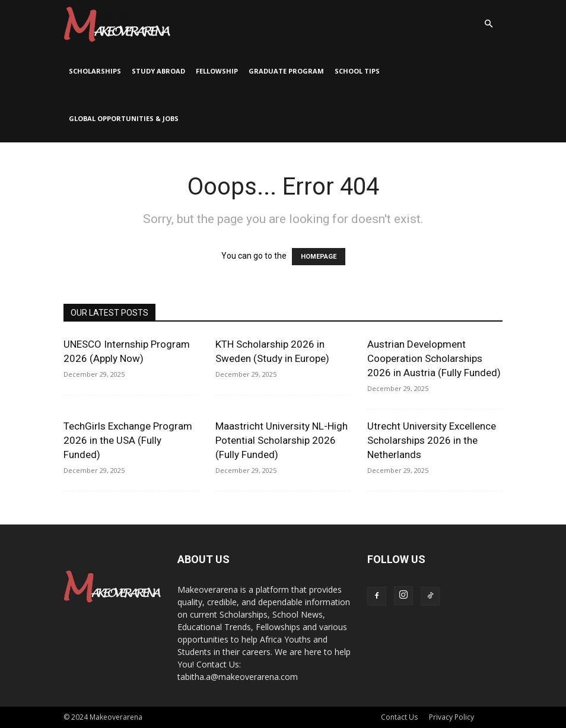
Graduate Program (286, 71)
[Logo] (117, 24)
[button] (488, 24)
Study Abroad (158, 71)
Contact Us (399, 717)
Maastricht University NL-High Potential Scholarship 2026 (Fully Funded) (282, 440)
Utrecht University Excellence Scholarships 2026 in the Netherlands (432, 440)
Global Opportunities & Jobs (124, 118)
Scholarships (95, 71)
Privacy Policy (451, 717)
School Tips (357, 71)
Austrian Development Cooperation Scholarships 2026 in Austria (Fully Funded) (434, 358)
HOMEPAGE (319, 257)
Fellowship (217, 71)
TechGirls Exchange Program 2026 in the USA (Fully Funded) (128, 440)
